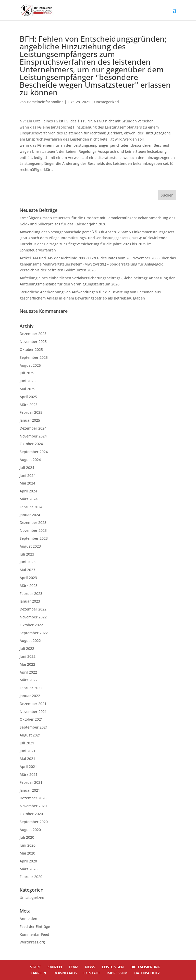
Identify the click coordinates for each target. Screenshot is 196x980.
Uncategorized (107, 102)
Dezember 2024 (33, 428)
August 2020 (30, 830)
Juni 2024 (28, 475)
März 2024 (29, 499)
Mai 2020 (27, 853)
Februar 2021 (31, 782)
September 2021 (34, 727)
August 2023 (30, 546)
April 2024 (28, 491)
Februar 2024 (31, 507)
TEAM (73, 967)
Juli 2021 (27, 743)
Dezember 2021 (33, 704)
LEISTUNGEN (113, 967)
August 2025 (30, 365)
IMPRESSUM (117, 973)
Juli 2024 (27, 468)
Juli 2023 (27, 554)
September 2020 (34, 822)
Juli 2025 (27, 373)
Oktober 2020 (31, 814)
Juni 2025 (28, 381)
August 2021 (30, 735)
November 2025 (33, 342)
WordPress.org (32, 942)
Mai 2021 (27, 759)
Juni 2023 (28, 562)
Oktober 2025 (31, 349)
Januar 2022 (30, 696)
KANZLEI (55, 967)
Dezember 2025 (33, 334)
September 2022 (34, 633)
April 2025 (28, 397)
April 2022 (28, 672)
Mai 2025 (27, 389)
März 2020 (29, 869)
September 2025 (34, 357)
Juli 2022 (27, 648)
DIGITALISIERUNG (145, 967)
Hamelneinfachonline (45, 102)
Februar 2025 (31, 412)
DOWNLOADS (65, 973)
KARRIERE (39, 973)
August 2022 (30, 641)
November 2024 (33, 436)
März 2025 (29, 405)
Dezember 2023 (33, 522)
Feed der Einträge (35, 926)
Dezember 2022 (33, 609)
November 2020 (33, 806)
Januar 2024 (30, 515)
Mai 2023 (27, 570)
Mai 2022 (27, 664)
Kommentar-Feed (34, 934)
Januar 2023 (30, 601)
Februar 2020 (31, 877)
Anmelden (28, 919)
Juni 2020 (28, 845)
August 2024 (30, 460)
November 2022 (33, 617)
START (35, 967)
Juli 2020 (27, 837)
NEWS (90, 967)
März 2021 (29, 774)
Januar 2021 (30, 790)
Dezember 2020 (33, 798)
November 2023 (33, 530)
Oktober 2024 (31, 444)
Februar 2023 (31, 593)
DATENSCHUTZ (147, 973)
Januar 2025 (30, 420)
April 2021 (28, 766)
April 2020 (28, 861)
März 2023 (29, 586)
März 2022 (29, 680)
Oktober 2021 (31, 719)
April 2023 (28, 578)
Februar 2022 (31, 688)
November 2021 (33, 712)
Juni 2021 (28, 751)
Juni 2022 (28, 656)
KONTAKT (92, 973)
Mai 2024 (27, 483)
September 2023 (34, 538)
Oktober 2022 (31, 625)
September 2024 (34, 452)
